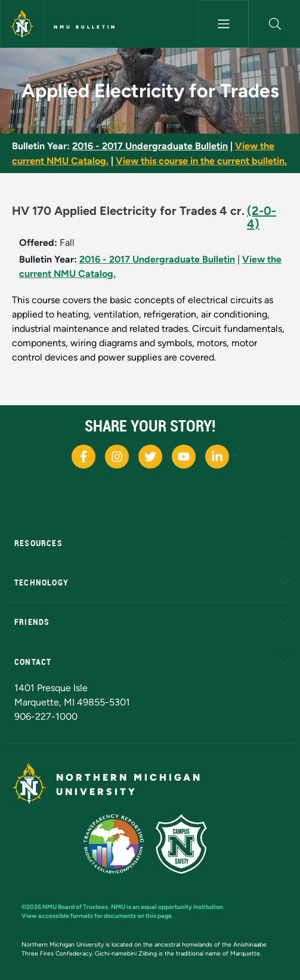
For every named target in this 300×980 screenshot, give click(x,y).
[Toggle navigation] (224, 24)
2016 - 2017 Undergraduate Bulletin (150, 146)
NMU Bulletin (85, 27)
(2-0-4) (262, 217)
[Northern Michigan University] (22, 24)
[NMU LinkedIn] (217, 457)
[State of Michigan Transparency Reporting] (120, 843)
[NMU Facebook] (83, 457)
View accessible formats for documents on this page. (98, 916)
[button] (275, 24)
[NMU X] (150, 457)
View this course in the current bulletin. (201, 161)
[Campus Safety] (186, 843)
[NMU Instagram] (117, 457)
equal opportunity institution (182, 907)
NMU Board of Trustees (75, 907)
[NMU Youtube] (184, 457)
